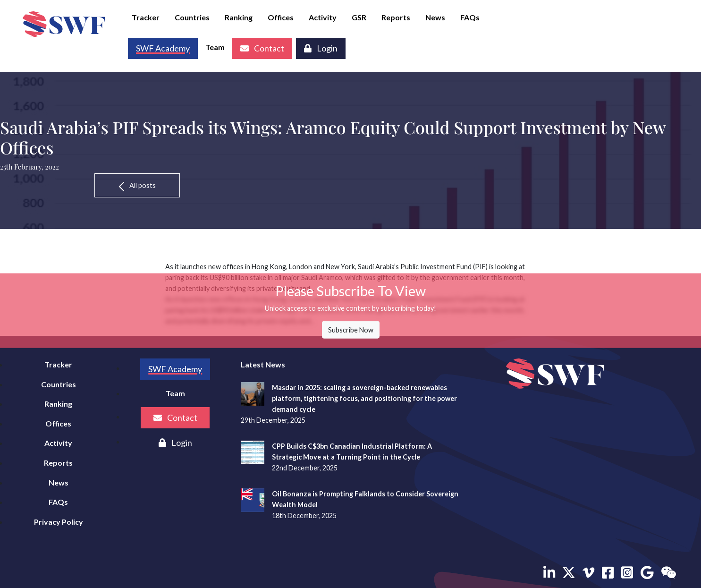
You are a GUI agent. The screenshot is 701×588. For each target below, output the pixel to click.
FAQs (470, 17)
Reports (396, 17)
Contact (262, 48)
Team (215, 47)
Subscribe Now (351, 330)
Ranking (239, 17)
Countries (192, 17)
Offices (281, 17)
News (435, 17)
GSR (359, 17)
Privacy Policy (59, 522)
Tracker (146, 17)
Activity (323, 17)
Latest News (263, 364)
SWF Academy (175, 369)
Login (321, 48)
